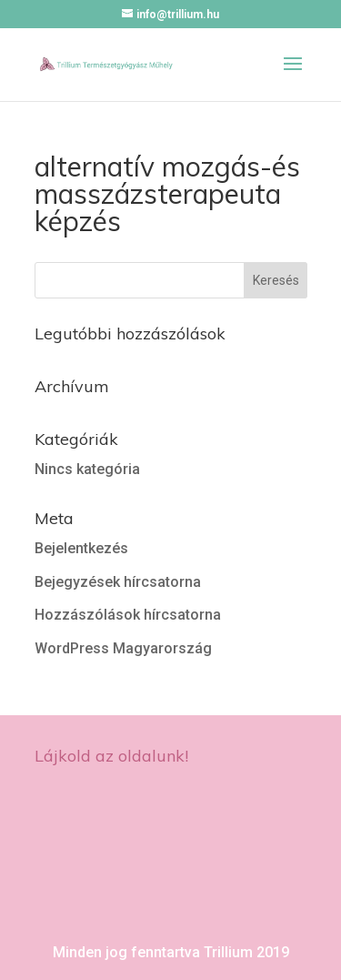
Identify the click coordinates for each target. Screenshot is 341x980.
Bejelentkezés (81, 548)
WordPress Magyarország (123, 648)
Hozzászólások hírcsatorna (128, 615)
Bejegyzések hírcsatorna (118, 582)
